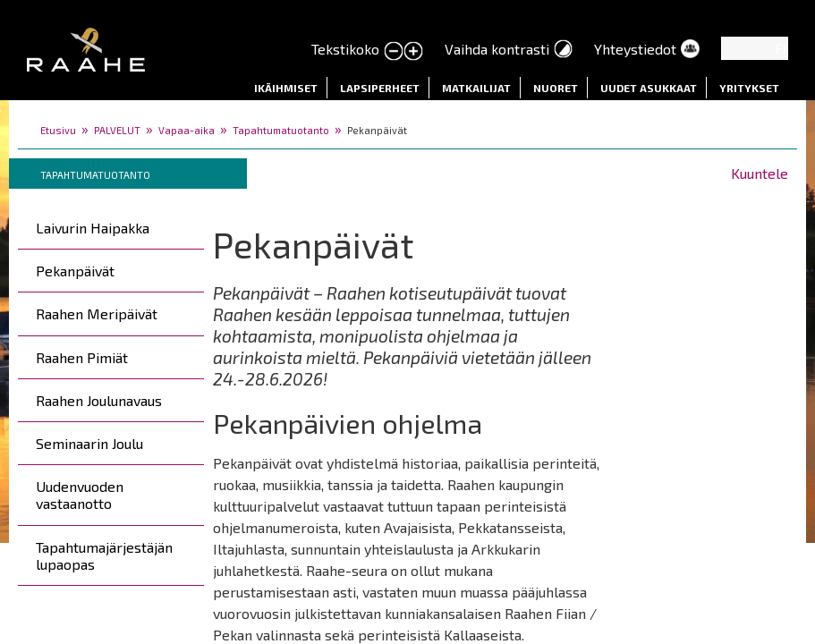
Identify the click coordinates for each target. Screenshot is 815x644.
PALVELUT (117, 130)
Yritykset (749, 88)
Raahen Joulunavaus (99, 400)
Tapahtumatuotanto (281, 130)
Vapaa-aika (187, 130)
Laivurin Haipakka (93, 228)
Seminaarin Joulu (89, 443)
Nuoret (556, 88)
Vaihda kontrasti (497, 49)
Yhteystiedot (635, 49)
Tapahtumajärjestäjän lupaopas (104, 555)
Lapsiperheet (380, 88)
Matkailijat (476, 88)
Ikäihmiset (286, 88)
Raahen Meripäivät (97, 314)
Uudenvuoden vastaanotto (80, 495)
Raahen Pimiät (82, 357)
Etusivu (58, 130)
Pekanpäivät (75, 271)
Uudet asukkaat (649, 88)
